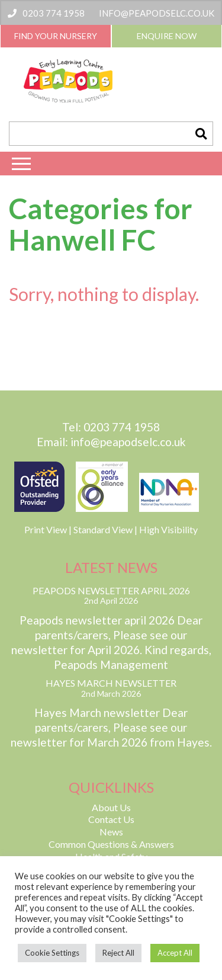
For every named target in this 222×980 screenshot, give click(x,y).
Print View (46, 529)
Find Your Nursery (56, 36)
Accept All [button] (175, 953)
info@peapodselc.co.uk (157, 13)
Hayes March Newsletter (111, 683)
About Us (111, 807)
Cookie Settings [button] (52, 953)
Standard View (103, 529)
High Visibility (168, 529)
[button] (201, 134)
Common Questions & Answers (111, 844)
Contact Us (111, 819)
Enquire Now (167, 36)
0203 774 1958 (46, 13)
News (111, 832)
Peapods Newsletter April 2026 (111, 590)
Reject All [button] (118, 953)
